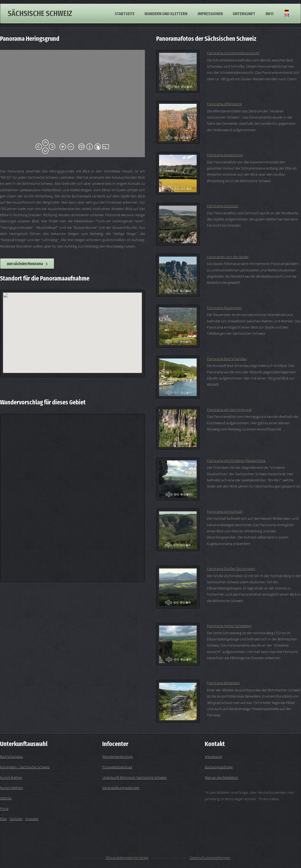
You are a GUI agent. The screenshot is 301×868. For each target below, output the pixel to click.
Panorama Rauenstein (224, 308)
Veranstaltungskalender (121, 788)
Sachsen (16, 819)
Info (270, 13)
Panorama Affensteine (224, 104)
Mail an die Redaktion (221, 777)
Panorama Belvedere (223, 683)
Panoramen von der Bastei (228, 257)
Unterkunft (244, 13)
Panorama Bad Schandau (227, 359)
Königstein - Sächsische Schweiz (25, 767)
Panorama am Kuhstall (225, 511)
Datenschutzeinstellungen (210, 858)
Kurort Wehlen (12, 788)
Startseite (125, 13)
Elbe (3, 819)
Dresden (32, 819)
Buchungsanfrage (219, 767)
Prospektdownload (117, 767)
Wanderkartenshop (118, 756)
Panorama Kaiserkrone (225, 155)
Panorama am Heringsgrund (229, 409)
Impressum (213, 756)
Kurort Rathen (11, 777)
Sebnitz (6, 798)
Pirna (4, 808)
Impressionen (210, 13)
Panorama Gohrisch (223, 206)
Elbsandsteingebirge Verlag (127, 858)
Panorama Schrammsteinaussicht (233, 53)
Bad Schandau (11, 756)
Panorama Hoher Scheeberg (229, 626)
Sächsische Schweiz (40, 14)
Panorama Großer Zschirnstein (231, 568)
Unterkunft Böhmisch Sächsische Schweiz (134, 777)
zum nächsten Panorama (25, 264)
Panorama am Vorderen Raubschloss (236, 460)
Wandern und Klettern (166, 13)
